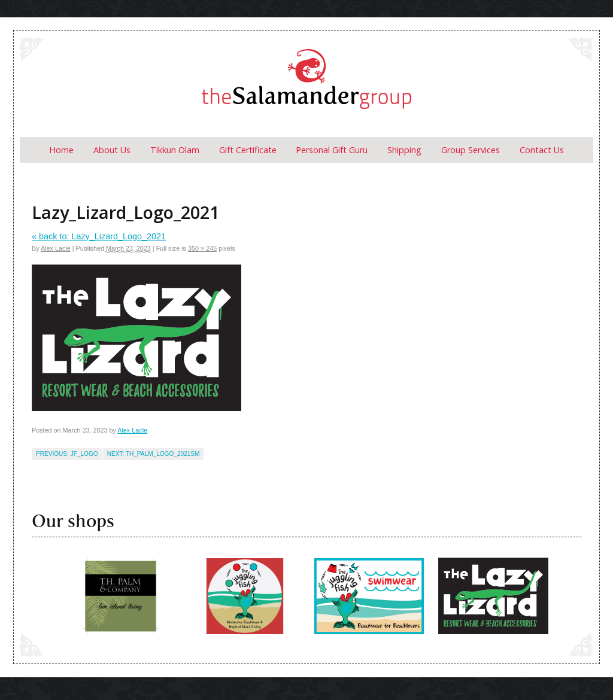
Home (61, 150)
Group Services (471, 150)
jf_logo (84, 454)
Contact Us (542, 150)
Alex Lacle (56, 248)
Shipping (404, 150)
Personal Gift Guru (332, 150)
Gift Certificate (248, 150)
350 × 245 (202, 248)
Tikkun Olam (175, 150)
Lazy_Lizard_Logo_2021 (99, 236)
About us (112, 150)
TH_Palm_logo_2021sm (163, 454)
